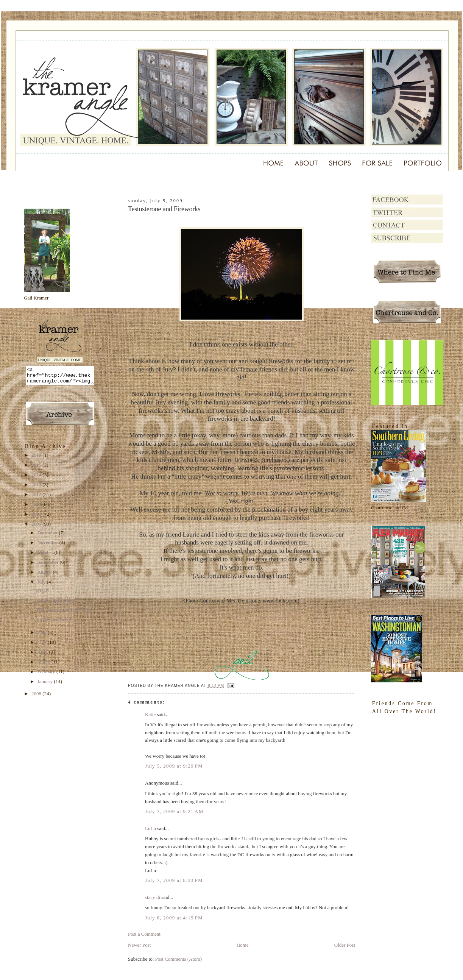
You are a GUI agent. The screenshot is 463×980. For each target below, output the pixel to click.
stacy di (153, 897)
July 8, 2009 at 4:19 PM (174, 918)
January (46, 685)
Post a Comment (144, 934)
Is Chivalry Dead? (54, 623)
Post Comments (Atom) (179, 959)
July (42, 585)
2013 (37, 488)
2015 (37, 468)
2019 (37, 458)
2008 (37, 697)
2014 (37, 478)
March (44, 665)
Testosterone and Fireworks (63, 613)
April (43, 655)
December (48, 536)
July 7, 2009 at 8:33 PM (174, 880)
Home (243, 945)
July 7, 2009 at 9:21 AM (174, 811)
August (45, 575)
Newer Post (139, 945)
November (48, 546)
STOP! (43, 594)
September (49, 566)
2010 (37, 517)
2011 (37, 508)
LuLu (150, 828)
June (43, 636)
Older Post (345, 945)
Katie (150, 714)
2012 (37, 498)
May (43, 645)
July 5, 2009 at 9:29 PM (174, 766)
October (46, 556)
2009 (37, 527)
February (47, 675)
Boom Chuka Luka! (55, 603)
